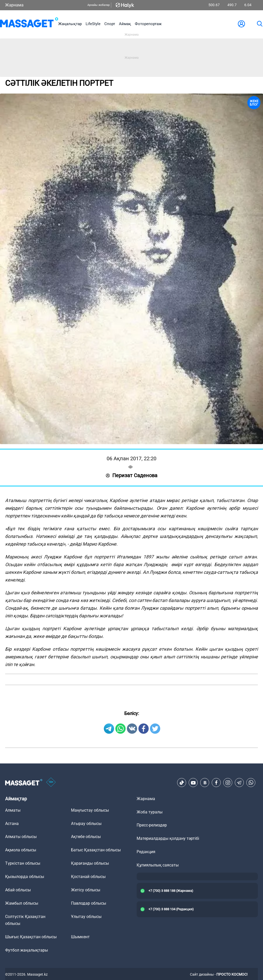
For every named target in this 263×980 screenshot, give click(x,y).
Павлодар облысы (89, 903)
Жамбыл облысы (22, 903)
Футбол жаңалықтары (27, 950)
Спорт (110, 24)
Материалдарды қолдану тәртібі (168, 838)
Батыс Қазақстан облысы (96, 850)
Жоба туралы (150, 812)
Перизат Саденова (132, 475)
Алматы (13, 810)
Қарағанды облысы (90, 863)
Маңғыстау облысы (90, 810)
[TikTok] (182, 783)
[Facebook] (216, 783)
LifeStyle (93, 24)
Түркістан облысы (23, 863)
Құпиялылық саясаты (158, 865)
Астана (12, 824)
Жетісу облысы (86, 890)
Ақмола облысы (21, 850)
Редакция (146, 852)
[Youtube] (193, 783)
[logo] (29, 24)
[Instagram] (228, 783)
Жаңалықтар (70, 24)
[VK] (205, 783)
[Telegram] (239, 783)
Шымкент (80, 937)
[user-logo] (241, 24)
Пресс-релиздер (152, 825)
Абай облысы (18, 890)
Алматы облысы (21, 837)
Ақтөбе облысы (86, 837)
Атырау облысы (86, 824)
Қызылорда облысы (25, 877)
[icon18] (51, 783)
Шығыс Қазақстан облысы (31, 937)
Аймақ (125, 24)
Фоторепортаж (148, 24)
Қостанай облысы (88, 877)
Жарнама (14, 5)
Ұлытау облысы (86, 917)
